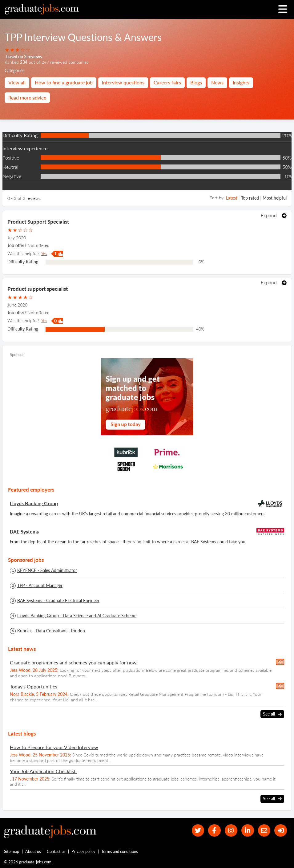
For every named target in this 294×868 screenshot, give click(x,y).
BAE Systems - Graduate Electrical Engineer (58, 601)
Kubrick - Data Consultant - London (51, 631)
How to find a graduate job (64, 82)
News (217, 82)
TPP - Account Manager (40, 586)
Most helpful (275, 198)
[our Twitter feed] (198, 831)
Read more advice (27, 97)
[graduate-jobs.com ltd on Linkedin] (248, 831)
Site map (12, 851)
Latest (232, 198)
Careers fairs (167, 82)
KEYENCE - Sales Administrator (47, 570)
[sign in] (281, 831)
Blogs (196, 82)
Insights (241, 82)
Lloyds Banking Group (34, 503)
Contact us (56, 851)
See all (272, 714)
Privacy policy (83, 851)
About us (33, 851)
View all (17, 82)
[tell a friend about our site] (264, 831)
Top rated (250, 198)
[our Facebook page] (214, 831)
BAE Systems (24, 531)
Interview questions (123, 82)
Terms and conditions (120, 851)
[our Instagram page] (231, 831)
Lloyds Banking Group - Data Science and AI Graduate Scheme (77, 616)
